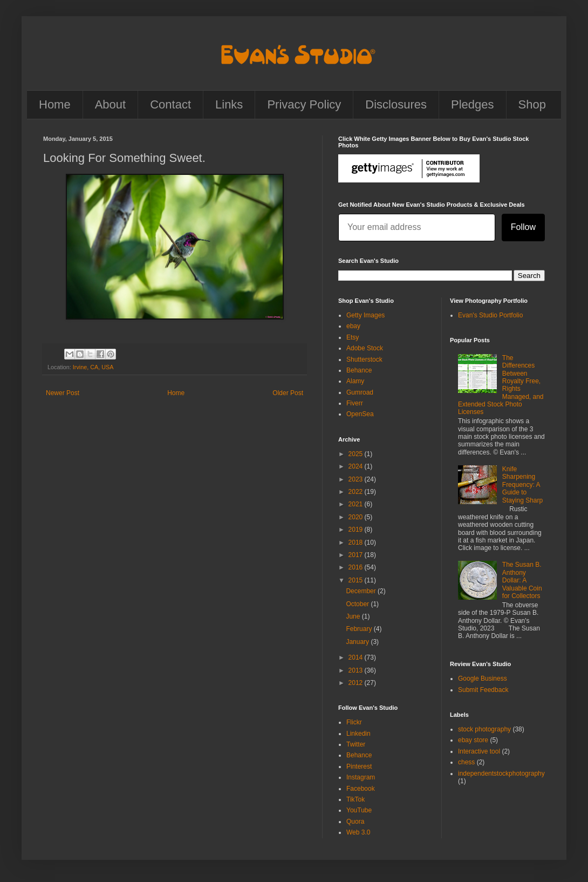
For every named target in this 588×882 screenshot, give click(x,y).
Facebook (361, 789)
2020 (357, 517)
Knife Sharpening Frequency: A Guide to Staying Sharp (522, 485)
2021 (357, 504)
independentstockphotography (501, 774)
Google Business (483, 679)
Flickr (354, 722)
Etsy (353, 337)
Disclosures (396, 104)
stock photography (484, 729)
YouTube (359, 810)
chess (466, 762)
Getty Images (365, 315)
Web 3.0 (358, 832)
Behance (359, 370)
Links (229, 104)
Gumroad (360, 392)
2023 (357, 479)
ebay (353, 326)
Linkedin (358, 734)
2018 (357, 542)
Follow (523, 227)
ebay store (473, 740)
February (360, 629)
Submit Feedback (483, 690)
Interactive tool (479, 751)
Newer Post (63, 393)
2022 (357, 492)
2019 (357, 530)
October (358, 604)
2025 (357, 454)
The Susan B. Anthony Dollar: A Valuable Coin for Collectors (522, 580)
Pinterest (359, 766)
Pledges (473, 104)
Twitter (356, 744)
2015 (357, 580)
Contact (170, 104)
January (358, 642)
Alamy (355, 381)
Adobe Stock (365, 348)
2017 (357, 555)
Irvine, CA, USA (93, 367)
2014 (357, 657)
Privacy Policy (304, 104)
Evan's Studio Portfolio (490, 315)
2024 (357, 466)
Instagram (361, 777)
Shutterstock (364, 359)
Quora (355, 822)
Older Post (288, 393)
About (111, 104)
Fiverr (355, 403)
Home (55, 104)
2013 (357, 670)
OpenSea (360, 414)
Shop (532, 104)
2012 (357, 683)
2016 (357, 567)
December (362, 591)
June (354, 616)
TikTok (355, 799)
